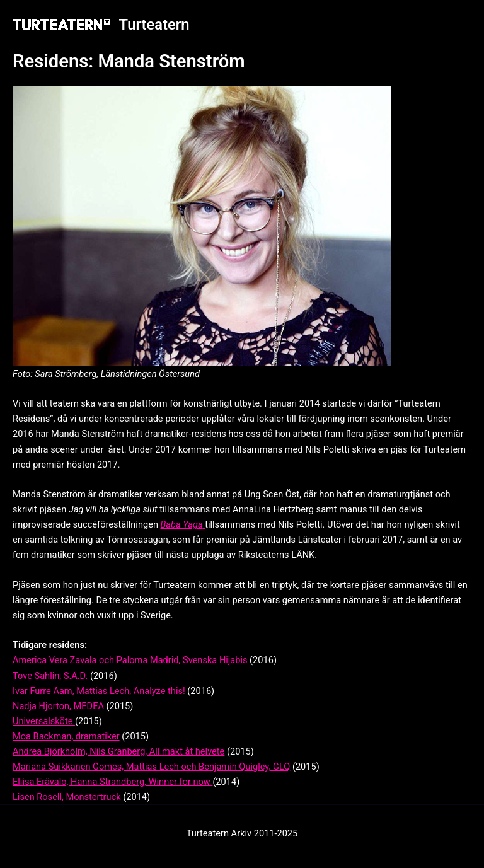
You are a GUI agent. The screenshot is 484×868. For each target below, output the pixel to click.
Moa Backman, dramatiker (66, 736)
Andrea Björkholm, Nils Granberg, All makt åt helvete (118, 751)
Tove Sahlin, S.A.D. (51, 676)
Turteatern (154, 25)
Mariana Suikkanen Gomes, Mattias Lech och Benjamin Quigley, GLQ (151, 767)
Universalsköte (44, 721)
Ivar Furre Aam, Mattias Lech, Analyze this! (99, 691)
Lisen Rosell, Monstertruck (67, 797)
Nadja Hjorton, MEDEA (58, 706)
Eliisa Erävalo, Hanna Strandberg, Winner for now (112, 782)
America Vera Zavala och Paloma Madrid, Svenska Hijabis (130, 660)
